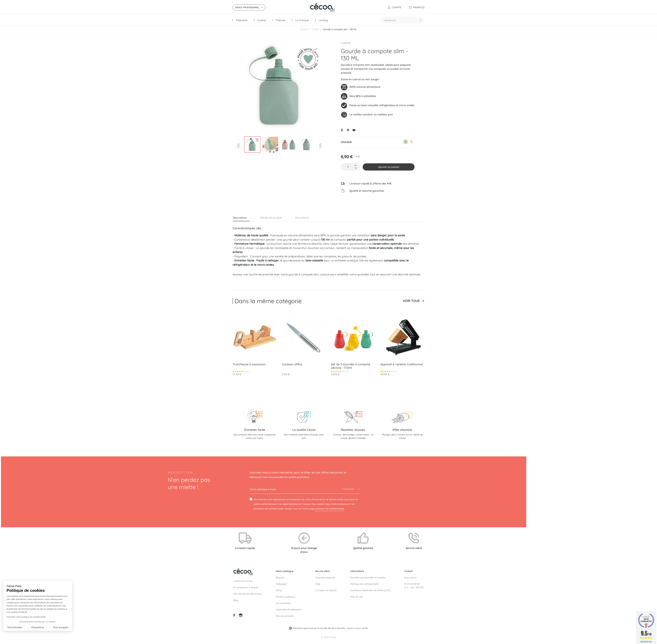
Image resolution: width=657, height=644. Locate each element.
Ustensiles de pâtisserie (289, 610)
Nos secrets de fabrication (248, 594)
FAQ (318, 584)
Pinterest (348, 130)
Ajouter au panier (389, 167)
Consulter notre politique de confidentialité (26, 617)
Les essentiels (283, 603)
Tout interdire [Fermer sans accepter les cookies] (15, 628)
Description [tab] (240, 218)
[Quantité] (348, 167)
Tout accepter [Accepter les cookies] (61, 628)
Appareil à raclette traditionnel (402, 364)
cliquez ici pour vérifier (357, 628)
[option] (279, 88)
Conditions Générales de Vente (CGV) (370, 590)
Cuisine (346, 43)
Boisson (280, 578)
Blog (236, 600)
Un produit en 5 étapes (246, 587)
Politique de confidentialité (364, 584)
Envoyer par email (354, 130)
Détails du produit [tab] (271, 218)
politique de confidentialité (330, 509)
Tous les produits (285, 616)
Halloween (281, 584)
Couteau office (292, 364)
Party (279, 590)
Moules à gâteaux (285, 597)
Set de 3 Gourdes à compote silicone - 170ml (351, 366)
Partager (342, 130)
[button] (9, 642)
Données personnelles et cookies (368, 578)
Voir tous (411, 301)
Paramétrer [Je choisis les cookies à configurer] (38, 628)
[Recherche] (402, 20)
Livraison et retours (326, 590)
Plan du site (357, 597)
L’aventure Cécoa (243, 581)
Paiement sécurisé (325, 578)
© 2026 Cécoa (329, 637)
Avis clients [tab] (302, 218)
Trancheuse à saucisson (249, 364)
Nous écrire (410, 578)
